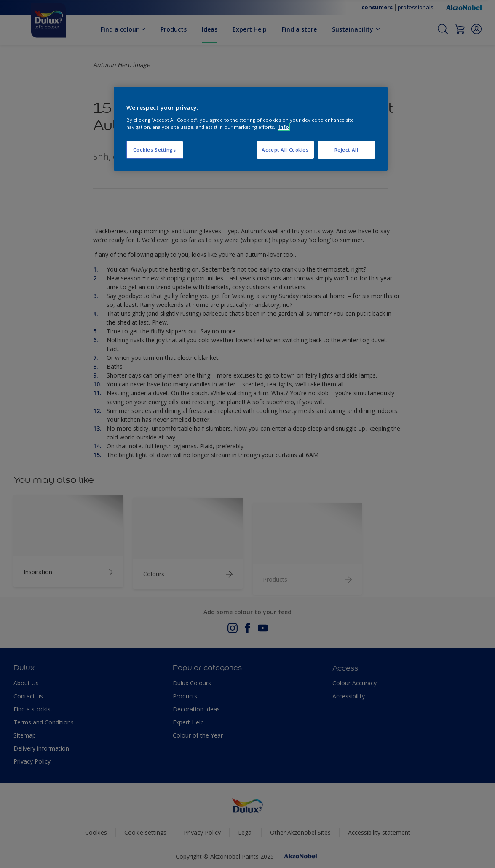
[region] (251, 129)
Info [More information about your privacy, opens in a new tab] (284, 127)
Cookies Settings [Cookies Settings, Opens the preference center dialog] (154, 150)
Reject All (346, 150)
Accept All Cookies (285, 150)
